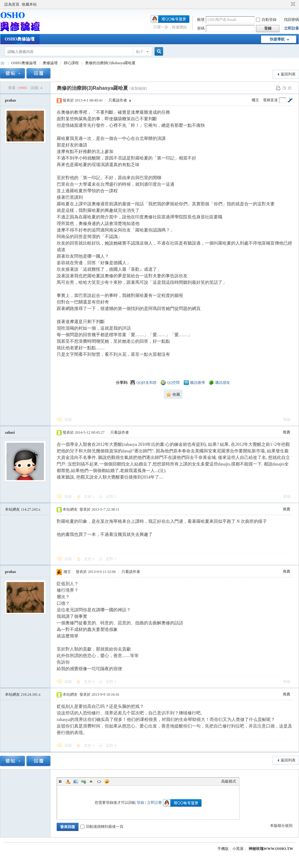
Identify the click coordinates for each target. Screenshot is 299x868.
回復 (68, 420)
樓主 (255, 100)
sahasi (10, 432)
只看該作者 (118, 100)
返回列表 (288, 74)
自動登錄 (266, 20)
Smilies (107, 781)
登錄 (140, 803)
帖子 (140, 52)
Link (83, 781)
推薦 (287, 432)
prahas (10, 100)
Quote (91, 781)
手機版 (223, 849)
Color (68, 781)
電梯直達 (270, 100)
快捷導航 (277, 39)
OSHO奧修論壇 (20, 39)
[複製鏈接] (138, 88)
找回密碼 (292, 20)
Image (76, 781)
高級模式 (229, 781)
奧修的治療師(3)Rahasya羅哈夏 (110, 63)
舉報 (287, 420)
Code (99, 781)
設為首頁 (12, 4)
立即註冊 (292, 28)
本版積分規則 (281, 826)
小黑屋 (238, 849)
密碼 (201, 28)
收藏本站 (29, 4)
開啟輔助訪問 (287, 4)
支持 (89, 497)
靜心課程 (71, 63)
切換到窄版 (292, 4)
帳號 (201, 20)
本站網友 (23, 509)
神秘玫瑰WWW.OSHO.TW (271, 849)
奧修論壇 (50, 63)
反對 (111, 497)
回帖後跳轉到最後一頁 (102, 827)
